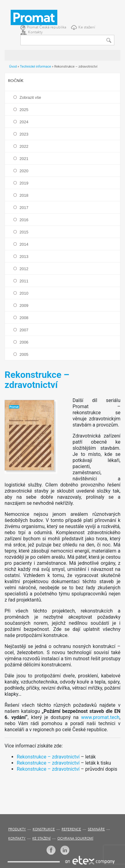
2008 (24, 318)
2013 (24, 257)
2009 (24, 305)
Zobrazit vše (30, 97)
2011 (24, 281)
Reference (71, 830)
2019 (24, 183)
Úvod (13, 67)
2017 (24, 208)
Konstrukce (44, 830)
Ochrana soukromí (75, 839)
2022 (24, 146)
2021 (24, 159)
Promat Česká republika (46, 28)
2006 (24, 342)
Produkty (17, 830)
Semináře (96, 830)
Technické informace (35, 67)
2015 (24, 232)
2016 (24, 220)
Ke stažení (87, 28)
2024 (24, 122)
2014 (24, 244)
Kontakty (35, 32)
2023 (24, 134)
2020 (24, 171)
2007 (24, 330)
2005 (24, 354)
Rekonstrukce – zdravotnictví (48, 757)
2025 (24, 110)
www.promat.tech (100, 717)
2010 (24, 293)
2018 (24, 195)
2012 (24, 269)
